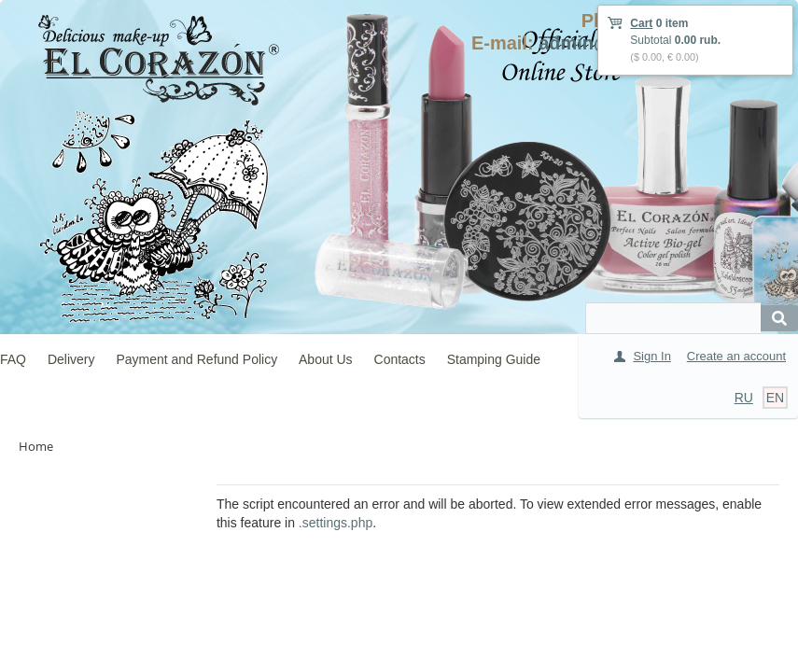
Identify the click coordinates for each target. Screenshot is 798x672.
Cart (641, 23)
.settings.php (336, 523)
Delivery (71, 359)
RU (744, 398)
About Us (326, 359)
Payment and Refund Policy (196, 359)
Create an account (736, 356)
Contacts (400, 359)
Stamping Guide (494, 359)
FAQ (13, 359)
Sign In (651, 356)
